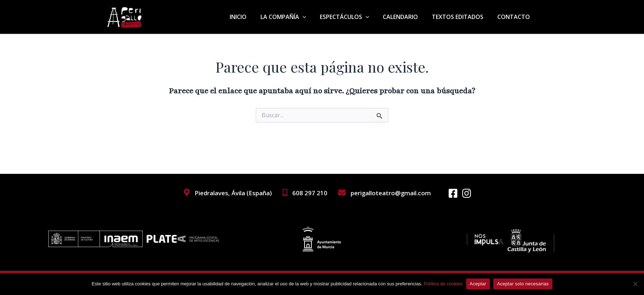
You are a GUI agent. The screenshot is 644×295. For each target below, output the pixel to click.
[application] (313, 17)
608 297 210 (309, 193)
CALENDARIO (406, 17)
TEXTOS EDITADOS (461, 17)
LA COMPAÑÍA (294, 17)
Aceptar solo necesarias (523, 284)
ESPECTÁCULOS (353, 17)
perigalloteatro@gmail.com (390, 193)
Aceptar (478, 284)
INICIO (251, 17)
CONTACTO (515, 17)
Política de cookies (443, 284)
